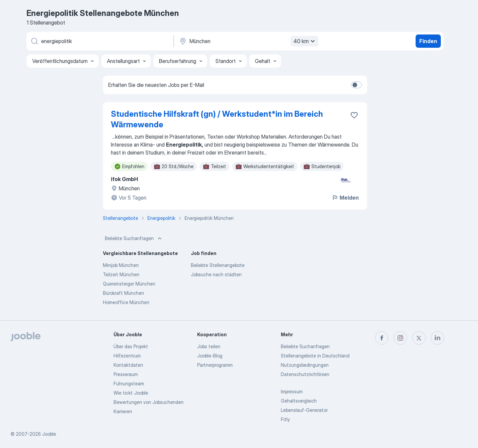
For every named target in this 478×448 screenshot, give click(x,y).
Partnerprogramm (215, 365)
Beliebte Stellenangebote (218, 265)
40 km (305, 41)
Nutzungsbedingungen (305, 365)
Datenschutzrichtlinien (305, 374)
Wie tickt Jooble (131, 393)
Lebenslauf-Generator (304, 410)
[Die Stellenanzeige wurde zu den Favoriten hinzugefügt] (354, 115)
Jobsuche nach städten (216, 274)
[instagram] (400, 338)
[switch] (357, 85)
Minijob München (121, 265)
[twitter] (419, 338)
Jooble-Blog (210, 356)
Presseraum (126, 374)
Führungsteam (129, 384)
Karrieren (123, 411)
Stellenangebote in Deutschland (315, 356)
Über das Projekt (131, 346)
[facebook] (382, 338)
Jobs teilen (209, 346)
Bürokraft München (123, 293)
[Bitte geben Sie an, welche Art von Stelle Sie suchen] (100, 41)
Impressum (292, 391)
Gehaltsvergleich (299, 401)
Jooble (49, 434)
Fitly (285, 419)
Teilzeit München (121, 274)
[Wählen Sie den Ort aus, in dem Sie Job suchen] (248, 41)
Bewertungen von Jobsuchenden (149, 402)
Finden (428, 41)
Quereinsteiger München (129, 284)
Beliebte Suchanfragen (134, 238)
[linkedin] (438, 338)
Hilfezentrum (127, 356)
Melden (345, 198)
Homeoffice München (126, 302)
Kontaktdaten (128, 365)
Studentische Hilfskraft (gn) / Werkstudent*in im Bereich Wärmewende (217, 119)
